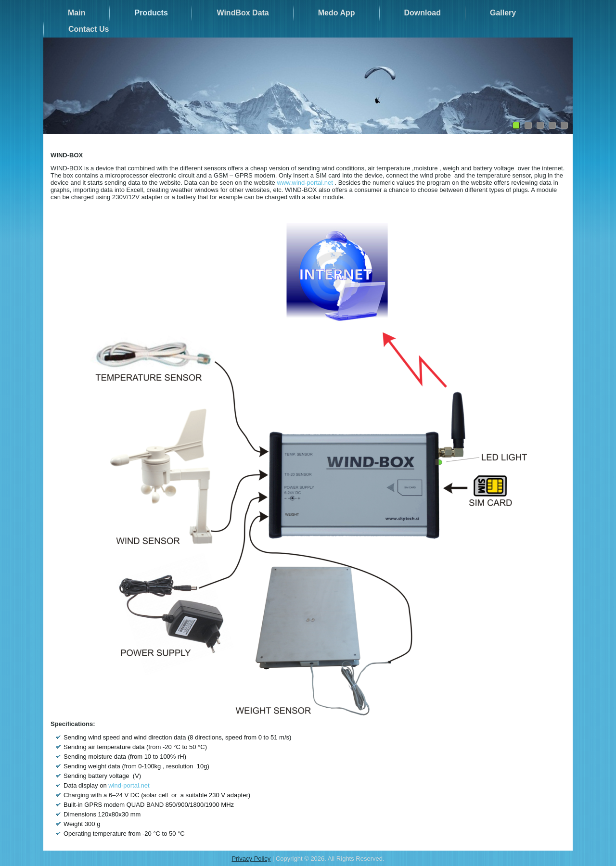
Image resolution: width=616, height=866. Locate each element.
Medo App (337, 13)
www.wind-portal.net (305, 183)
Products (151, 13)
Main (77, 13)
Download (423, 13)
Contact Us (89, 29)
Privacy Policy (251, 859)
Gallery (503, 13)
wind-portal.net (129, 785)
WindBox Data (243, 13)
